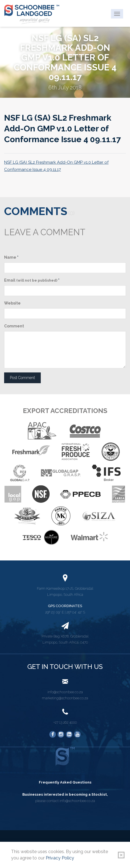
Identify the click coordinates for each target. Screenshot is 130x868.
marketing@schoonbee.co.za (65, 698)
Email (32, 280)
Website (12, 303)
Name (11, 257)
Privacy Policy (60, 858)
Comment (14, 326)
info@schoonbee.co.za (65, 692)
